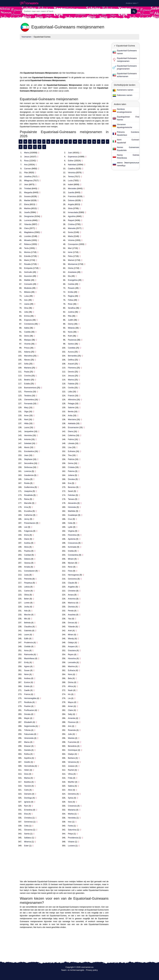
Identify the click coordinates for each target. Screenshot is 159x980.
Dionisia (71, 607)
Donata (27, 714)
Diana (71, 431)
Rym (26, 806)
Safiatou (28, 838)
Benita (71, 412)
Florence (72, 722)
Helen (27, 770)
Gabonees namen (125, 95)
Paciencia (72, 340)
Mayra (71, 702)
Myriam (71, 563)
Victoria (71, 240)
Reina (27, 499)
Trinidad (28, 188)
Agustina (72, 216)
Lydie (70, 527)
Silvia (70, 208)
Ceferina (72, 435)
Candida (72, 348)
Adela (27, 328)
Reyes (71, 654)
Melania (71, 328)
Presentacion (30, 523)
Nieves (27, 360)
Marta (70, 236)
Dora (26, 774)
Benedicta (72, 746)
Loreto (27, 603)
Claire (71, 710)
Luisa (26, 296)
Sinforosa (28, 467)
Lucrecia (28, 220)
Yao (70, 619)
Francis (71, 396)
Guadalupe (73, 515)
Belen (27, 599)
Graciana (72, 650)
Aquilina (28, 758)
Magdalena (29, 232)
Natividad (72, 165)
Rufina (27, 754)
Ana (26, 165)
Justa (26, 575)
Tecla (26, 248)
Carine (27, 591)
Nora (70, 674)
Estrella (27, 256)
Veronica (72, 173)
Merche (27, 615)
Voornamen (26, 37)
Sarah (71, 491)
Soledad (28, 443)
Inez (70, 822)
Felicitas (72, 495)
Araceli (71, 364)
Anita (70, 416)
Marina (71, 380)
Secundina (29, 463)
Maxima (71, 666)
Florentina (72, 535)
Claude (71, 583)
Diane (27, 539)
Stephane (28, 459)
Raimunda (29, 654)
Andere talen (131, 3)
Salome (71, 408)
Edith (26, 639)
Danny (71, 324)
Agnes (27, 666)
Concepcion (73, 244)
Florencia (28, 392)
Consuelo (28, 284)
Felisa (71, 300)
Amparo (71, 647)
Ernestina (28, 810)
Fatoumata (29, 734)
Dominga (28, 798)
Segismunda (29, 726)
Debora (27, 559)
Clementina (29, 400)
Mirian (71, 635)
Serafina (72, 308)
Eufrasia (72, 451)
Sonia (70, 232)
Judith (71, 320)
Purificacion (29, 710)
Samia (27, 834)
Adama (27, 352)
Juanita (71, 192)
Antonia (27, 439)
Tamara (71, 499)
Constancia (29, 324)
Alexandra (72, 503)
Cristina (71, 224)
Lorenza (28, 471)
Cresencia (72, 806)
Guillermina (29, 487)
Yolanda (28, 224)
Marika (71, 814)
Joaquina (28, 491)
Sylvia (71, 798)
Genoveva (72, 579)
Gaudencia (29, 475)
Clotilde (27, 647)
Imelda (71, 551)
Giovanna (28, 830)
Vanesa (27, 563)
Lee (26, 527)
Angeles (71, 587)
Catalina (72, 169)
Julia (26, 312)
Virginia (71, 531)
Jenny (27, 519)
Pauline (27, 706)
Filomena (72, 368)
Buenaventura (30, 388)
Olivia (27, 595)
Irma (26, 507)
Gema (71, 463)
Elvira (27, 535)
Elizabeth (28, 722)
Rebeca (27, 244)
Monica (27, 252)
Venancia (72, 762)
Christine (72, 591)
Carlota (71, 284)
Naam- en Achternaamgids (73, 970)
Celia (26, 826)
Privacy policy (92, 970)
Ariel (70, 631)
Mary (26, 408)
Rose (70, 304)
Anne (26, 416)
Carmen (28, 169)
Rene (70, 567)
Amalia (27, 567)
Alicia (26, 547)
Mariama (72, 810)
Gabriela (28, 631)
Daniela (27, 750)
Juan (70, 153)
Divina (71, 682)
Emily (26, 662)
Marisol (71, 260)
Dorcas (71, 623)
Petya (70, 834)
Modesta (28, 288)
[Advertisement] (64, 56)
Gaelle (27, 690)
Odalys (71, 643)
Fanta (70, 826)
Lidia (70, 392)
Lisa (70, 447)
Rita (70, 316)
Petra (70, 256)
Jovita (27, 607)
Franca (27, 694)
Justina (71, 312)
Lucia (70, 181)
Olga (26, 412)
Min (26, 619)
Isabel (71, 185)
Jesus (27, 157)
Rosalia (27, 264)
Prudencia (28, 643)
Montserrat (73, 264)
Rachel (71, 770)
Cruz (70, 519)
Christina (28, 818)
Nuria (70, 332)
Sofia (26, 364)
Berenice (72, 487)
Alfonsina (72, 400)
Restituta (28, 702)
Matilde (27, 280)
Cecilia (71, 388)
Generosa (28, 822)
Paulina (27, 551)
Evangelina (73, 280)
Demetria (72, 794)
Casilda (27, 332)
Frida (70, 778)
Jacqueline (29, 431)
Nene (26, 674)
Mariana (28, 368)
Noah (70, 690)
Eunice (27, 682)
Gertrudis (28, 272)
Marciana (72, 419)
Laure (27, 635)
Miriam (71, 559)
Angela (71, 204)
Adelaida (72, 423)
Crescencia (73, 543)
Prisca (27, 348)
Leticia (27, 587)
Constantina (73, 555)
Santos (71, 344)
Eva (70, 483)
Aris (70, 726)
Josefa (27, 212)
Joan (26, 455)
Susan (27, 670)
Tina (70, 455)
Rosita (27, 483)
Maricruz (72, 603)
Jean (26, 185)
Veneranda (29, 738)
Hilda (26, 423)
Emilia (71, 292)
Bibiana (27, 292)
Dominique (73, 750)
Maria (27, 153)
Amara (71, 595)
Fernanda (28, 404)
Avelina (27, 543)
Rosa (26, 161)
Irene (70, 252)
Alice (70, 790)
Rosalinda (28, 495)
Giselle (27, 762)
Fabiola (71, 384)
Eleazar (27, 746)
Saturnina (72, 830)
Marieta (71, 738)
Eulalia (27, 384)
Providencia (73, 838)
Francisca (72, 196)
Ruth (70, 336)
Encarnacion (73, 427)
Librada (71, 443)
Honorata (72, 507)
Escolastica (29, 451)
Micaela (27, 240)
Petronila (28, 579)
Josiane (71, 766)
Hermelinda (29, 766)
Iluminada (72, 547)
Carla (26, 790)
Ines (26, 300)
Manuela (72, 228)
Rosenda (72, 730)
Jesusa (71, 376)
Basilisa (27, 782)
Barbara (71, 758)
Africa (70, 686)
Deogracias (29, 216)
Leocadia (72, 662)
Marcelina (28, 356)
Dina (26, 308)
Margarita (28, 192)
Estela (27, 686)
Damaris (28, 794)
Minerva (28, 842)
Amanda (72, 718)
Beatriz (27, 380)
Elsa (26, 814)
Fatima (71, 439)
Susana (27, 196)
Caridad (27, 555)
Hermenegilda (30, 698)
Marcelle (28, 503)
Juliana (71, 475)
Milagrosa (28, 181)
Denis (27, 336)
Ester (26, 846)
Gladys (71, 754)
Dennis (71, 372)
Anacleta (72, 615)
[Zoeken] (134, 11)
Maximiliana (29, 658)
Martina (27, 208)
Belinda (27, 623)
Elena (27, 204)
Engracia (28, 320)
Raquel (71, 220)
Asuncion (28, 276)
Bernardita (72, 356)
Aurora (71, 352)
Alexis (27, 447)
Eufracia (72, 670)
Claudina (28, 627)
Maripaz (28, 340)
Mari (70, 248)
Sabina (71, 786)
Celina (27, 479)
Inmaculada (73, 212)
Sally (70, 714)
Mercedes (72, 188)
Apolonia (72, 539)
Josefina (28, 177)
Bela (70, 678)
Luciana (71, 846)
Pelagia (71, 404)
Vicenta (27, 344)
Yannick (27, 786)
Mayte (27, 718)
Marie (27, 260)
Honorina (72, 658)
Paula (27, 372)
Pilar (26, 173)
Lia (69, 698)
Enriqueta (28, 268)
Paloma (71, 471)
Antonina (72, 599)
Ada (26, 611)
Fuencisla (72, 742)
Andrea (27, 678)
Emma (27, 316)
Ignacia (27, 802)
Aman (71, 706)
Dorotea (71, 479)
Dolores (71, 200)
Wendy (71, 639)
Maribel (27, 200)
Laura (27, 427)
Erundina (28, 511)
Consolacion (29, 571)
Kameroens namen (125, 90)
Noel (26, 419)
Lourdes (28, 236)
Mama (27, 742)
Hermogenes (74, 575)
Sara (70, 802)
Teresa (71, 177)
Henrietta (72, 818)
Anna (26, 650)
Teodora (28, 396)
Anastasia (72, 272)
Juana (27, 304)
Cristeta (71, 467)
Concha (27, 376)
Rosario (71, 288)
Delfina (71, 360)
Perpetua (28, 583)
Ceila (70, 523)
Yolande (71, 627)
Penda (71, 611)
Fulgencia (28, 531)
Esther (71, 161)
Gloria (71, 268)
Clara (26, 228)
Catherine (28, 515)
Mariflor (71, 782)
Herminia (28, 435)
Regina (71, 296)
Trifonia (27, 730)
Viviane (71, 842)
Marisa (27, 778)
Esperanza (73, 157)
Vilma (70, 774)
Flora (70, 571)
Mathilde (72, 511)
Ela (69, 276)
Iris (69, 694)
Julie (70, 734)
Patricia (71, 459)
